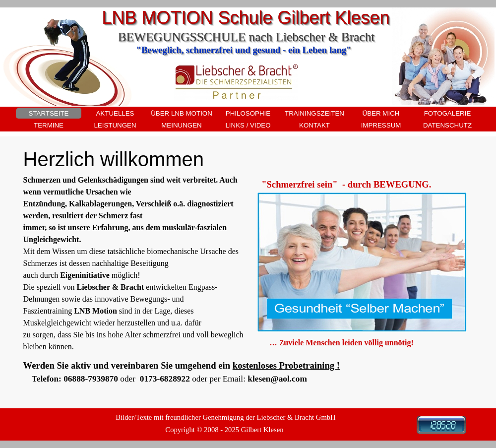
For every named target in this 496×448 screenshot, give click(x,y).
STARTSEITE (49, 113)
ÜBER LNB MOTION (182, 113)
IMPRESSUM (381, 125)
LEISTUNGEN (115, 125)
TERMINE (49, 125)
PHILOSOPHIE (248, 113)
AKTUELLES (115, 113)
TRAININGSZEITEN (314, 113)
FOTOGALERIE (448, 113)
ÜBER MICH (381, 113)
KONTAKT (314, 125)
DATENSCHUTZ (447, 125)
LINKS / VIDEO (248, 125)
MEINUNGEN (181, 125)
